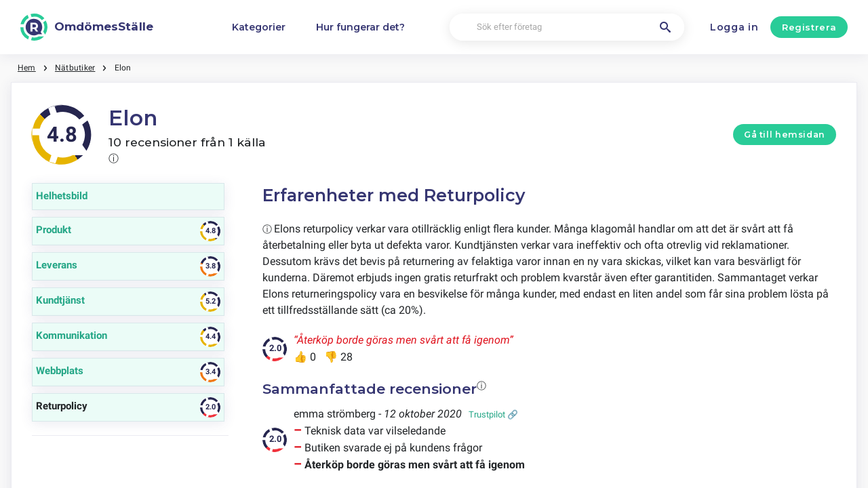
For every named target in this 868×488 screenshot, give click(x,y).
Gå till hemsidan (785, 135)
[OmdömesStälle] (87, 27)
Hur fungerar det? (360, 27)
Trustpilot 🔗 (493, 414)
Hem (27, 68)
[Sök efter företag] (567, 27)
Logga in (734, 27)
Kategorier (259, 27)
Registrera (809, 27)
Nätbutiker (75, 68)
